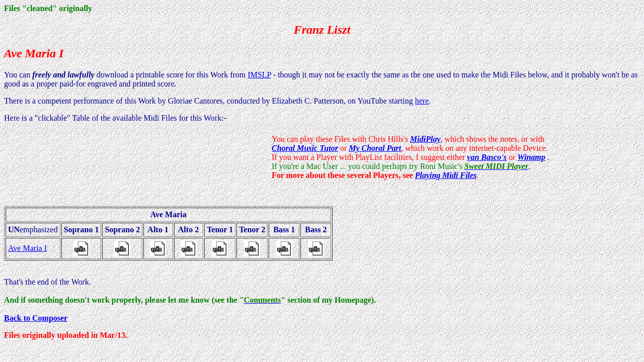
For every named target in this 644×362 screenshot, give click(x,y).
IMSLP (259, 75)
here (422, 101)
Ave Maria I (27, 248)
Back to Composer (36, 318)
